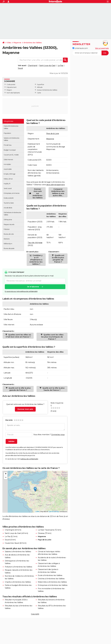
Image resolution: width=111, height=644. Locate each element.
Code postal (11, 84)
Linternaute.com (80, 48)
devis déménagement (55, 185)
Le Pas (60, 66)
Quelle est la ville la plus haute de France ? (53, 389)
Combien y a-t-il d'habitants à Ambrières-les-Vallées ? (36, 260)
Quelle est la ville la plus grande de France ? (19, 389)
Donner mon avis (25, 409)
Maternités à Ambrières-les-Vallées (52, 582)
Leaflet (37, 511)
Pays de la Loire (53, 134)
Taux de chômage (35, 243)
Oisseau (41, 533)
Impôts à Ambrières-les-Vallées (18, 582)
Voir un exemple (102, 48)
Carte (39, 93)
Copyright (35, 614)
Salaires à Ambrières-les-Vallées (18, 552)
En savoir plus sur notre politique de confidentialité (21, 291)
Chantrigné (32, 66)
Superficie (40, 84)
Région (9, 90)
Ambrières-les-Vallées (33, 43)
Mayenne (17, 43)
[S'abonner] (91, 53)
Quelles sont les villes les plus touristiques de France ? (52, 337)
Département (12, 87)
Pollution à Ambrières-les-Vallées (18, 567)
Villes (9, 43)
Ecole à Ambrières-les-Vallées (50, 575)
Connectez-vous (58, 435)
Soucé (20, 68)
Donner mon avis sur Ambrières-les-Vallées (38, 193)
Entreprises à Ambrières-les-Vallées (53, 585)
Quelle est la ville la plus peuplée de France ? (58, 259)
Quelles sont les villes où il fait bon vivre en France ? (18, 336)
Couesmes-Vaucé (12, 543)
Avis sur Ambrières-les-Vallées (47, 90)
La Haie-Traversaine (46, 530)
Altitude (40, 87)
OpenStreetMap (54, 511)
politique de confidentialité (29, 459)
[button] (35, 489)
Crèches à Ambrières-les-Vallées (51, 579)
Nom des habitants (13, 93)
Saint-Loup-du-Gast (47, 66)
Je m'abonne (33, 287)
